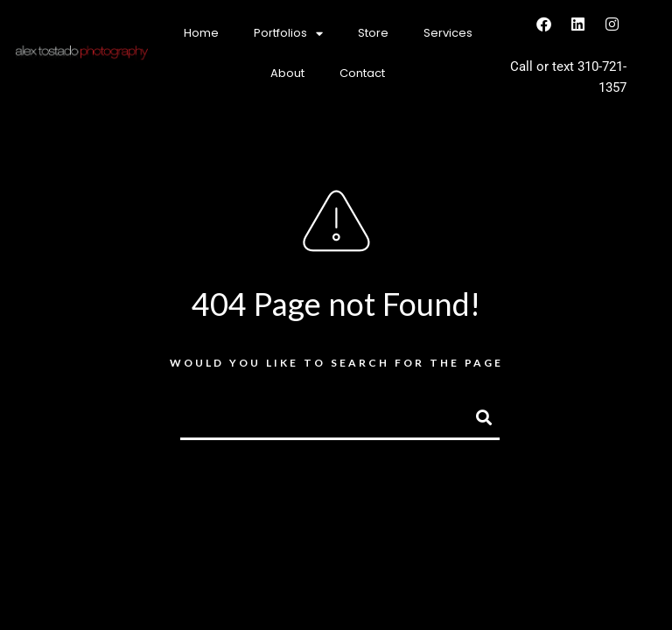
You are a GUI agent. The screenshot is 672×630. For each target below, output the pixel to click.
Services (448, 33)
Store (373, 33)
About (287, 73)
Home (201, 33)
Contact (362, 73)
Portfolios (288, 34)
